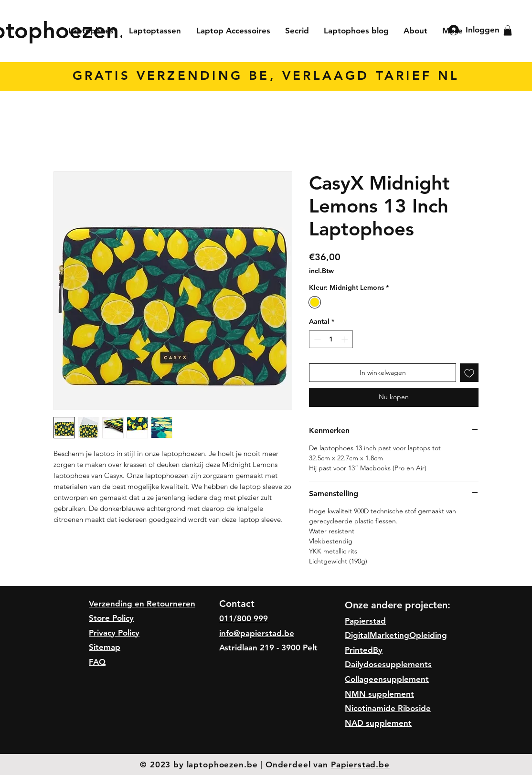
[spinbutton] (331, 339)
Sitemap (105, 647)
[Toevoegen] (469, 373)
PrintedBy (364, 650)
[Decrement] (316, 339)
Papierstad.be (360, 764)
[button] (508, 31)
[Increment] (346, 339)
